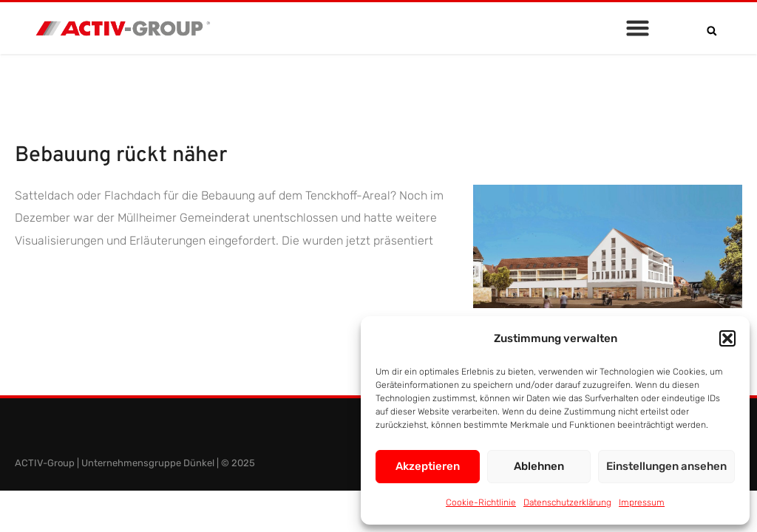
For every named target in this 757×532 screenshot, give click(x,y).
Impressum (642, 502)
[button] (727, 338)
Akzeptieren (428, 466)
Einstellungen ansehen (666, 466)
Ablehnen (539, 466)
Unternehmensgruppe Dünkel (148, 463)
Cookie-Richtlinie (481, 502)
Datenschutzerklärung (567, 502)
